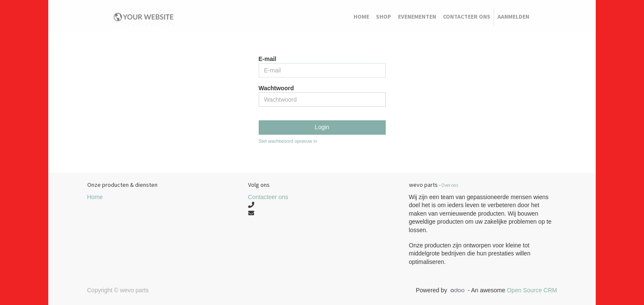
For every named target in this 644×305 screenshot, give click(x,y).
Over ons (450, 185)
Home (95, 197)
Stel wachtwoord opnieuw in (288, 141)
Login (322, 127)
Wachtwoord (276, 88)
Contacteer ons (268, 197)
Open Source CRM (532, 290)
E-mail (268, 59)
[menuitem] (361, 17)
